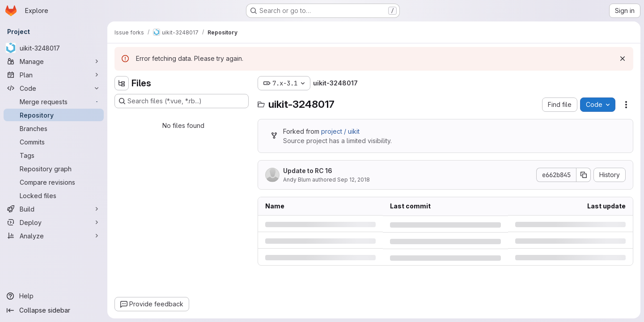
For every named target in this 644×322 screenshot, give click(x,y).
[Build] (54, 209)
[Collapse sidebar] (54, 310)
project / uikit (340, 131)
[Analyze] (54, 236)
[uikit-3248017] (54, 48)
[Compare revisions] (54, 182)
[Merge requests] (54, 102)
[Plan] (54, 75)
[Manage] (54, 61)
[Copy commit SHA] (584, 175)
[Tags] (54, 155)
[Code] (54, 88)
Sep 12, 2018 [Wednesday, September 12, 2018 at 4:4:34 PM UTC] (354, 180)
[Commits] (54, 142)
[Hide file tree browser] (122, 83)
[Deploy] (54, 222)
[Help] (54, 296)
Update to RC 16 (308, 171)
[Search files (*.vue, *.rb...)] (182, 101)
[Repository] (54, 115)
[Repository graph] (54, 169)
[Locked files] (54, 195)
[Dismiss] (623, 59)
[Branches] (54, 128)
